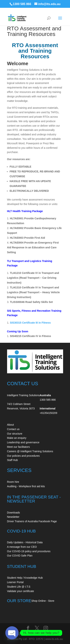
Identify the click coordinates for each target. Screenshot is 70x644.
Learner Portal (15, 582)
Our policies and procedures (23, 456)
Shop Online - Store (43, 601)
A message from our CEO (22, 547)
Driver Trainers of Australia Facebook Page (32, 521)
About (11, 425)
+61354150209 (49, 413)
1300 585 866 (22, 4)
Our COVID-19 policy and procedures (29, 551)
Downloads (14, 513)
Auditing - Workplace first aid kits (26, 486)
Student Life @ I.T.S (19, 587)
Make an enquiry (17, 438)
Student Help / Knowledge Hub (25, 578)
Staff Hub (13, 460)
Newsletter (13, 517)
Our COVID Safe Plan (20, 556)
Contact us (13, 429)
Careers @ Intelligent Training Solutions (30, 451)
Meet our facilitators (18, 447)
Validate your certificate (21, 591)
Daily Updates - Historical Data (25, 542)
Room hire (13, 482)
